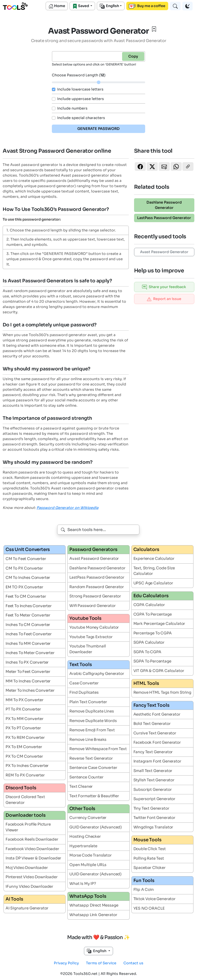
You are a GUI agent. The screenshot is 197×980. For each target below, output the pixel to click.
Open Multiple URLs (88, 865)
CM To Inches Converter (28, 578)
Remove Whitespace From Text (98, 749)
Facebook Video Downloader (32, 849)
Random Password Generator (97, 587)
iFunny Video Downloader (29, 887)
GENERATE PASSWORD (98, 129)
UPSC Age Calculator (153, 583)
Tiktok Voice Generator (154, 899)
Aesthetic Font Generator (157, 714)
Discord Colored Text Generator (25, 800)
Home (57, 6)
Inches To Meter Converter (30, 653)
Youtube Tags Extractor (91, 637)
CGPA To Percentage (153, 614)
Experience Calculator (154, 559)
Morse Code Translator (90, 855)
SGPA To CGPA (147, 652)
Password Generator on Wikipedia (67, 508)
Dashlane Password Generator (164, 205)
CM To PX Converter (24, 568)
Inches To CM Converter (28, 625)
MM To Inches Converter (28, 681)
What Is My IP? (83, 884)
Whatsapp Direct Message (94, 905)
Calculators (146, 550)
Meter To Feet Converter (28, 672)
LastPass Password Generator (164, 218)
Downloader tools (26, 815)
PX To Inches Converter (27, 766)
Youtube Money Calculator (94, 627)
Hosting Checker (85, 837)
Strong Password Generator (95, 596)
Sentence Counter (86, 777)
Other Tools (82, 809)
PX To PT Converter (23, 728)
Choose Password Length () (79, 75)
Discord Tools (21, 788)
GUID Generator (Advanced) (96, 827)
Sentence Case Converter (93, 768)
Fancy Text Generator (153, 752)
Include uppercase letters (81, 99)
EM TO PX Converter (24, 587)
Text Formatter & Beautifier (94, 796)
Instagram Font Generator (157, 761)
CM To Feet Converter (26, 559)
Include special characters (81, 118)
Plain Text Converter (88, 702)
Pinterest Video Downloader (32, 877)
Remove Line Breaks (88, 740)
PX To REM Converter (25, 738)
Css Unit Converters (28, 550)
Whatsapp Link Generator (93, 915)
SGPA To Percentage (152, 661)
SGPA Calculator (149, 642)
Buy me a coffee (147, 6)
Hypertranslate (83, 846)
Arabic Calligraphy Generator (97, 674)
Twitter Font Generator (154, 818)
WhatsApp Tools (88, 896)
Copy (133, 56)
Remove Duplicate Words (93, 721)
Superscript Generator (154, 799)
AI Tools (14, 899)
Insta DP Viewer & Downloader (33, 858)
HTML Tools (146, 683)
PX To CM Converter (24, 756)
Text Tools (81, 665)
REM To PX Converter (25, 775)
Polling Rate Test (149, 858)
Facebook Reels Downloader (32, 839)
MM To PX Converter (24, 700)
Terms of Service (101, 963)
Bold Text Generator (152, 724)
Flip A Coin (144, 890)
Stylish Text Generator (154, 780)
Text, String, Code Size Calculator (154, 571)
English (109, 6)
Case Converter (84, 683)
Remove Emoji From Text (92, 730)
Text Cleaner (81, 787)
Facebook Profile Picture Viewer (28, 827)
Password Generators (93, 550)
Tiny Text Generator (151, 808)
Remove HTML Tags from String (162, 692)
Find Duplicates (84, 692)
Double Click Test (150, 849)
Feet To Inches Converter (29, 606)
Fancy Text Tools (151, 705)
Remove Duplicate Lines (92, 711)
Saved (81, 6)
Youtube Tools (85, 618)
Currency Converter (88, 818)
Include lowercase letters (80, 89)
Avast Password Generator (164, 252)
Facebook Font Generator (157, 742)
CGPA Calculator (149, 605)
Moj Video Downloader (27, 868)
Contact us (133, 963)
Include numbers (72, 108)
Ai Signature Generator (27, 908)
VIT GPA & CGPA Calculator (159, 671)
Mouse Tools (147, 840)
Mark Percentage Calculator (159, 624)
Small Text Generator (153, 771)
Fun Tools (144, 881)
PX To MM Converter (24, 719)
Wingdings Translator (153, 827)
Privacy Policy (66, 963)
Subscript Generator (153, 790)
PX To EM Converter (24, 747)
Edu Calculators (151, 596)
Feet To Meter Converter (28, 615)
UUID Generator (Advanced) (95, 874)
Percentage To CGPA (153, 633)
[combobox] (98, 530)
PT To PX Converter (23, 709)
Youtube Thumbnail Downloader (88, 649)
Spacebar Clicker (149, 868)
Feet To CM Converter (26, 596)
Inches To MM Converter (28, 644)
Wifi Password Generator (92, 606)
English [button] (97, 951)
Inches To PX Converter (27, 662)
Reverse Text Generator (91, 758)
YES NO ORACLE (149, 908)
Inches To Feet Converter (29, 634)
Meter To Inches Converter (30, 690)
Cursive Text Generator (155, 733)
